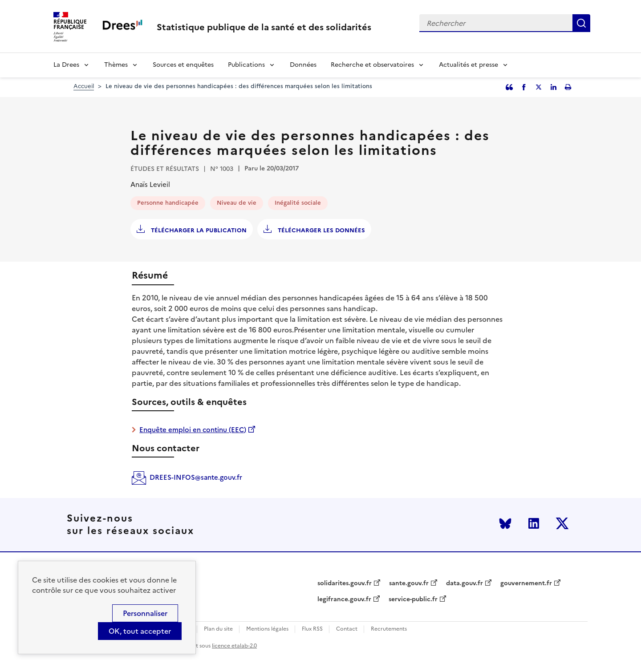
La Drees (66, 65)
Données (303, 65)
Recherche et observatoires (372, 65)
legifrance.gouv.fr (344, 599)
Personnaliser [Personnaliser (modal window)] (145, 613)
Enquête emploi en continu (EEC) (193, 430)
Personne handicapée (168, 203)
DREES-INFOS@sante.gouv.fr (196, 477)
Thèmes (116, 65)
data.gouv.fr (465, 583)
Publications (246, 65)
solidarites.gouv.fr (345, 583)
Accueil (84, 86)
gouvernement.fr (526, 583)
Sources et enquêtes (183, 65)
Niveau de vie (237, 203)
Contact (347, 629)
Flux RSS (312, 629)
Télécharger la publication (198, 230)
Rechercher (581, 23)
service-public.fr (413, 599)
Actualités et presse (469, 65)
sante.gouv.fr (409, 583)
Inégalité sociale (298, 203)
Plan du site (218, 629)
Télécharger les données (320, 230)
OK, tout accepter (140, 631)
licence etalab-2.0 (234, 646)
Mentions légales (267, 629)
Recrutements (389, 629)
